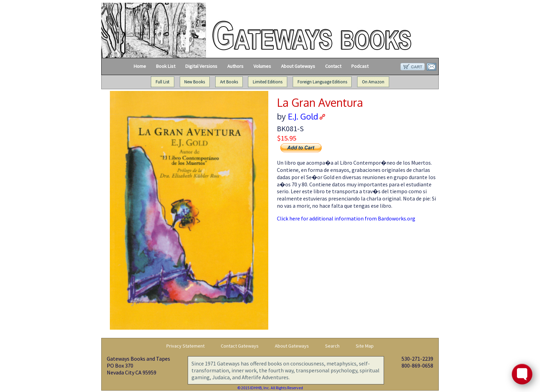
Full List (163, 82)
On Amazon (373, 82)
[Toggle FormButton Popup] (522, 374)
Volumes (262, 66)
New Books (195, 82)
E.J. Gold (303, 116)
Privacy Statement (185, 346)
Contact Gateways (240, 346)
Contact (333, 66)
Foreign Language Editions (322, 82)
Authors (235, 66)
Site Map (365, 346)
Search (332, 346)
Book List (166, 66)
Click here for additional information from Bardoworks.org (346, 218)
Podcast (360, 66)
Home (140, 66)
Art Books (229, 82)
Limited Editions (268, 82)
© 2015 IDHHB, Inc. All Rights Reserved (270, 388)
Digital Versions (201, 66)
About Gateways (298, 66)
